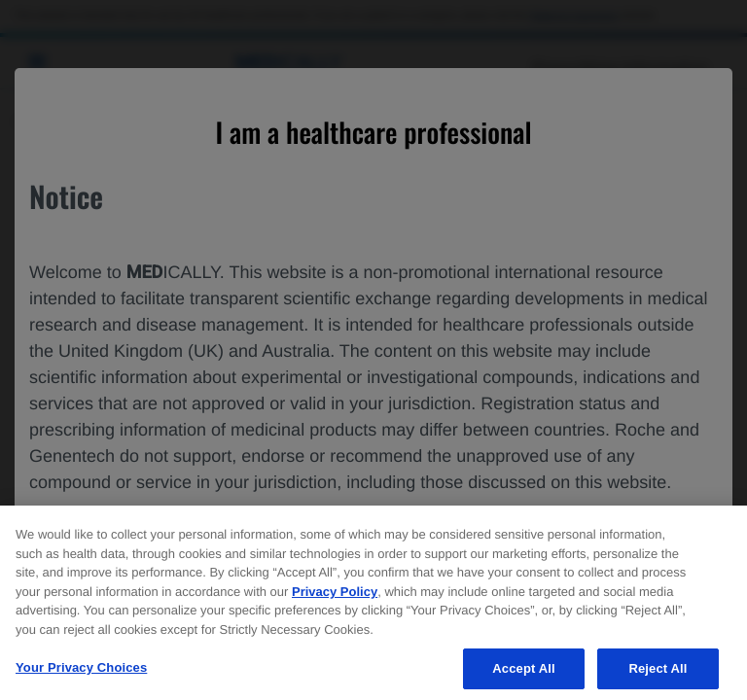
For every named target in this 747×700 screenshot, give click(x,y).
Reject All (658, 676)
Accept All (523, 676)
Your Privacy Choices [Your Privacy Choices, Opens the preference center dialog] (81, 675)
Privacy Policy (335, 599)
